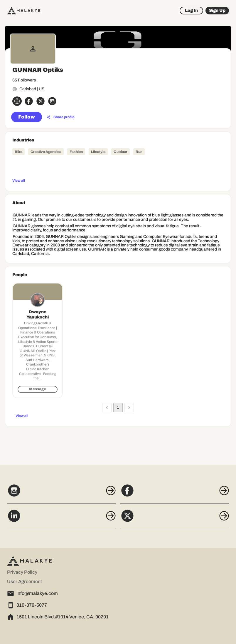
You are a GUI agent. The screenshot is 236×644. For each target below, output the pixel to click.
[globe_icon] (17, 101)
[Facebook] (175, 494)
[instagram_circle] (52, 101)
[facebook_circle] (29, 101)
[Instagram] (61, 494)
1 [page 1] (118, 408)
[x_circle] (41, 101)
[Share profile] (61, 117)
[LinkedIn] (61, 519)
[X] (175, 519)
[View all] (118, 180)
